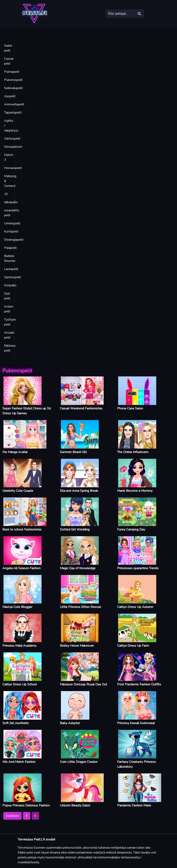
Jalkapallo (11, 202)
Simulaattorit (13, 147)
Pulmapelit (12, 72)
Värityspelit (12, 139)
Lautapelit (11, 269)
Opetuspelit (13, 277)
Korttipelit (11, 232)
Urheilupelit (12, 223)
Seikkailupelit (13, 88)
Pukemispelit (13, 80)
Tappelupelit (13, 112)
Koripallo (10, 285)
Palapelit (10, 248)
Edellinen (12, 816)
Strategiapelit (14, 240)
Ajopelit (10, 96)
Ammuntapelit (14, 104)
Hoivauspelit (13, 168)
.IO (6, 194)
